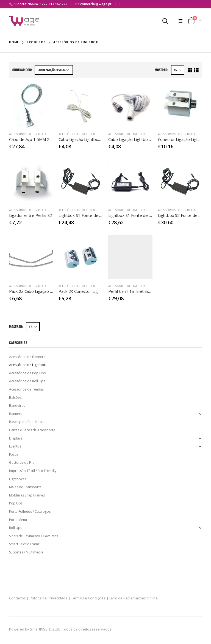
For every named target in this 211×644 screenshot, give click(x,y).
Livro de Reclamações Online (134, 598)
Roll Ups (16, 528)
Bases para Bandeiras (26, 422)
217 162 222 (58, 4)
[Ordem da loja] (54, 70)
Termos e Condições (88, 598)
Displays (16, 438)
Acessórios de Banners (27, 357)
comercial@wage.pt (96, 4)
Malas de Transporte (25, 487)
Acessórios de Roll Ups (27, 381)
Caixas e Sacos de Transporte (32, 430)
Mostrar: (161, 70)
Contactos (18, 598)
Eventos (15, 446)
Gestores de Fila (22, 462)
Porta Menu (18, 520)
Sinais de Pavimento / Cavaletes (34, 536)
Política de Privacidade (49, 598)
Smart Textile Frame (24, 544)
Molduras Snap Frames (27, 495)
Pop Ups (16, 503)
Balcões (15, 398)
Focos (14, 455)
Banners (16, 414)
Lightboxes (18, 479)
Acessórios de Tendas (26, 389)
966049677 (37, 4)
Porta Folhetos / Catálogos (30, 511)
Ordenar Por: (22, 70)
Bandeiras (17, 406)
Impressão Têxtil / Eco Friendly (33, 471)
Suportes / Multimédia (26, 552)
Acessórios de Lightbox (28, 134)
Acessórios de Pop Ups (27, 373)
